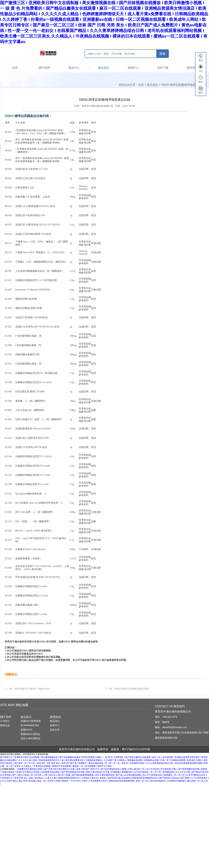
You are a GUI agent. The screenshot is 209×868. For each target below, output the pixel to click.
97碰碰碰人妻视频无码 (122, 772)
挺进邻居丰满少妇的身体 (119, 778)
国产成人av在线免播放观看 (129, 775)
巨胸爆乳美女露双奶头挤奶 (30, 769)
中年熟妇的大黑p (169, 769)
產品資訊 (104, 68)
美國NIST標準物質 (31, 721)
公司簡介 (5, 721)
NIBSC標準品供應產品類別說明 (132, 689)
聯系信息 (5, 725)
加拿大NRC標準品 (30, 738)
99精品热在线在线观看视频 (122, 781)
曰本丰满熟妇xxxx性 (196, 775)
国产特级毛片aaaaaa (169, 778)
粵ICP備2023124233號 (136, 749)
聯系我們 (192, 68)
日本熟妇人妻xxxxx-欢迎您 (94, 778)
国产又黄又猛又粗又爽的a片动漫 (59, 769)
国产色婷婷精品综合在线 (73, 772)
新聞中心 (133, 68)
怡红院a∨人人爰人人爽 (45, 778)
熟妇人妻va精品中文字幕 (98, 772)
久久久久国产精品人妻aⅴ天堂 (14, 781)
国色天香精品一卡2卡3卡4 (68, 781)
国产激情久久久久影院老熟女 (194, 778)
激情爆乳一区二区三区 (175, 775)
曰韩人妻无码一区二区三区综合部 (144, 769)
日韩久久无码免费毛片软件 (95, 781)
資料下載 (163, 68)
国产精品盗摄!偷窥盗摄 (83, 775)
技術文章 (55, 730)
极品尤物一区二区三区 (198, 781)
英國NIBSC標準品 (30, 734)
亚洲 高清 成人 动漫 (24, 778)
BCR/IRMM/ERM (30, 725)
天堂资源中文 (7, 778)
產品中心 (74, 68)
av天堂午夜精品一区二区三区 (148, 772)
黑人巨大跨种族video (153, 775)
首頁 (15, 68)
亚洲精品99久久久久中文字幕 (177, 772)
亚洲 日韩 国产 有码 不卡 (88, 769)
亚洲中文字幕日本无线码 (28, 772)
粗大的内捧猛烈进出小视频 (114, 769)
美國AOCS (26, 730)
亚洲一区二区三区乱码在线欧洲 (150, 781)
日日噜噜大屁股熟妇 (176, 781)
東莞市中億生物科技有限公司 (98, 106)
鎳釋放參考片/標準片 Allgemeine (32, 689)
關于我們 (45, 68)
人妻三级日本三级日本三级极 (57, 775)
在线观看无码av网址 (51, 772)
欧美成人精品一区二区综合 (42, 781)
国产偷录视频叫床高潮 (189, 769)
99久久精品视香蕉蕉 (105, 775)
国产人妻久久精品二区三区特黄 (27, 775)
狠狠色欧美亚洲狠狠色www (145, 778)
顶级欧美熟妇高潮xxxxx (69, 778)
